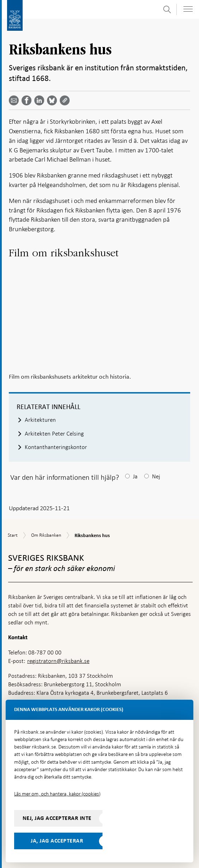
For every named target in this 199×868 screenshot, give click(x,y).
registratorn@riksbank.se (58, 661)
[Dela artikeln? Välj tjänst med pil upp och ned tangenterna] (41, 100)
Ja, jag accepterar (57, 841)
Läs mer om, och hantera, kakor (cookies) (57, 794)
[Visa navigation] (188, 9)
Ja (135, 476)
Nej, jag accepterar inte (57, 818)
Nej (156, 476)
